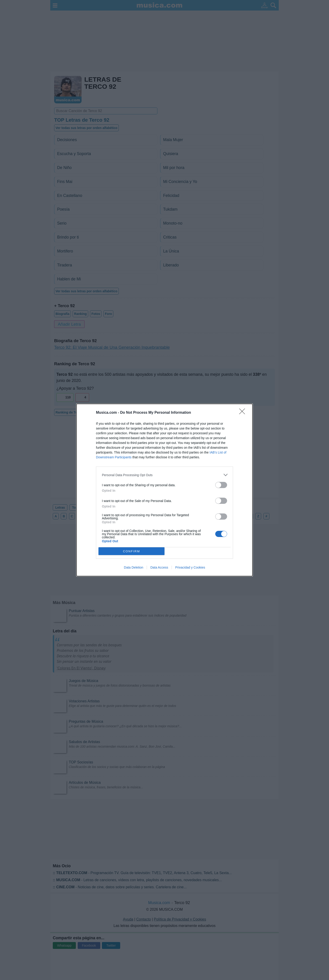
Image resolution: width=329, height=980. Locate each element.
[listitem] (164, 475)
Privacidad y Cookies (190, 567)
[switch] (221, 485)
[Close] (244, 413)
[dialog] (164, 490)
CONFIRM (131, 551)
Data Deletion (134, 567)
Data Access (159, 567)
